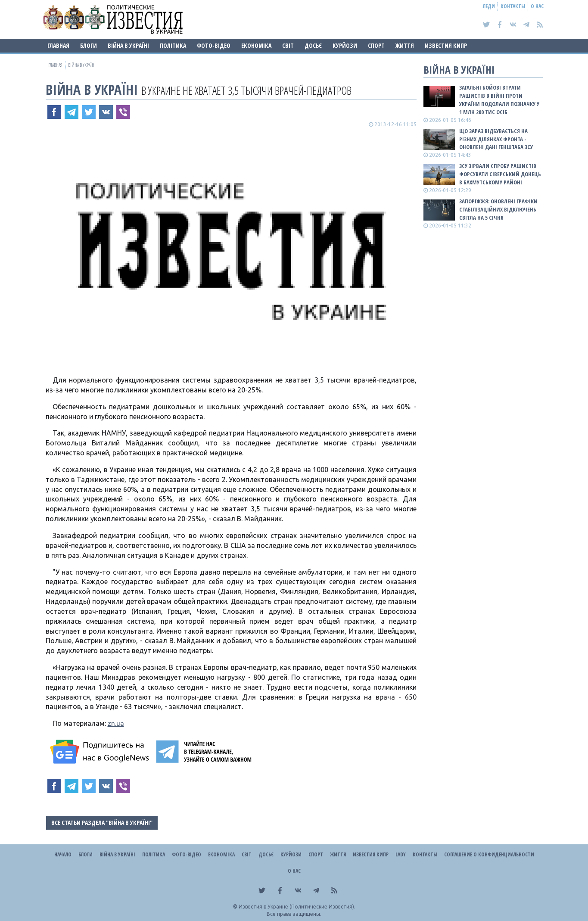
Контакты (513, 6)
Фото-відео (214, 45)
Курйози (345, 45)
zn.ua (116, 723)
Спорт (376, 45)
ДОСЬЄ (313, 45)
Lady (401, 854)
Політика (173, 45)
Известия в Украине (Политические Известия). (297, 907)
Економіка (256, 45)
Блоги (89, 45)
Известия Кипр (446, 45)
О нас (537, 6)
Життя (405, 45)
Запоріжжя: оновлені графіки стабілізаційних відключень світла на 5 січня (498, 209)
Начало (63, 854)
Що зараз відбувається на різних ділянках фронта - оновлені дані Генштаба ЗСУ (496, 139)
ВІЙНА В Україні (128, 45)
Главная (58, 45)
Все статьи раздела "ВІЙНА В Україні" (102, 823)
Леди (489, 6)
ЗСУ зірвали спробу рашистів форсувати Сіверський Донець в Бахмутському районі (500, 174)
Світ (288, 45)
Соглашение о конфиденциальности (489, 854)
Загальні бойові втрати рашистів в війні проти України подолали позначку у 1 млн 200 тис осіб (499, 100)
